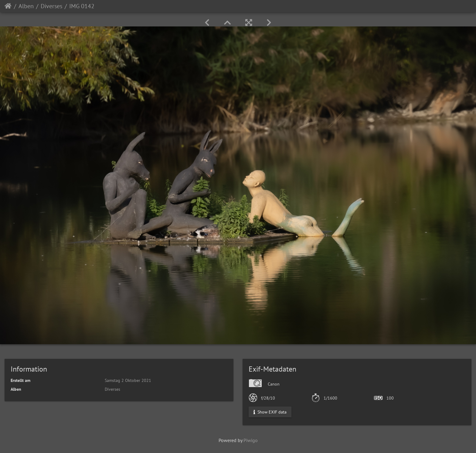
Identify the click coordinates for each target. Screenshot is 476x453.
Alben (26, 6)
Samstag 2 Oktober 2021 (128, 380)
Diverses (51, 6)
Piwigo (251, 440)
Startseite (8, 6)
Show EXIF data (270, 412)
